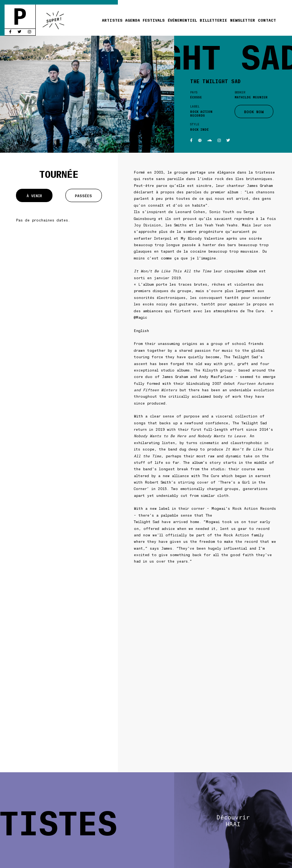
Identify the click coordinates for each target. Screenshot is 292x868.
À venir (34, 195)
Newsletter (243, 20)
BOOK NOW (254, 111)
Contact (267, 20)
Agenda (133, 20)
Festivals (154, 20)
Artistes (112, 20)
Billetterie (213, 20)
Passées (83, 195)
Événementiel (182, 20)
